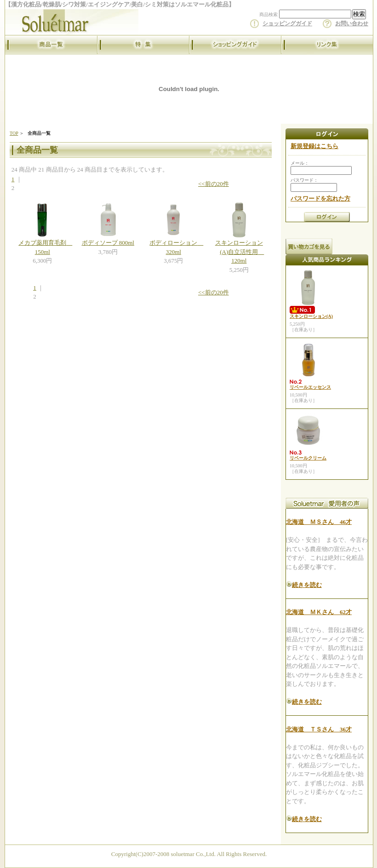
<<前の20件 (214, 184)
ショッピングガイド (287, 23)
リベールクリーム (308, 458)
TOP (14, 133)
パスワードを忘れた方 (320, 198)
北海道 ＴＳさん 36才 (319, 729)
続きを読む (307, 585)
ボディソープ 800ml (108, 243)
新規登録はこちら (314, 146)
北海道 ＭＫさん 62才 (319, 612)
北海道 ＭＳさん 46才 (319, 522)
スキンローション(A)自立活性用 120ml (240, 252)
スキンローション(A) (311, 316)
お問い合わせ (352, 23)
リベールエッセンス (310, 387)
